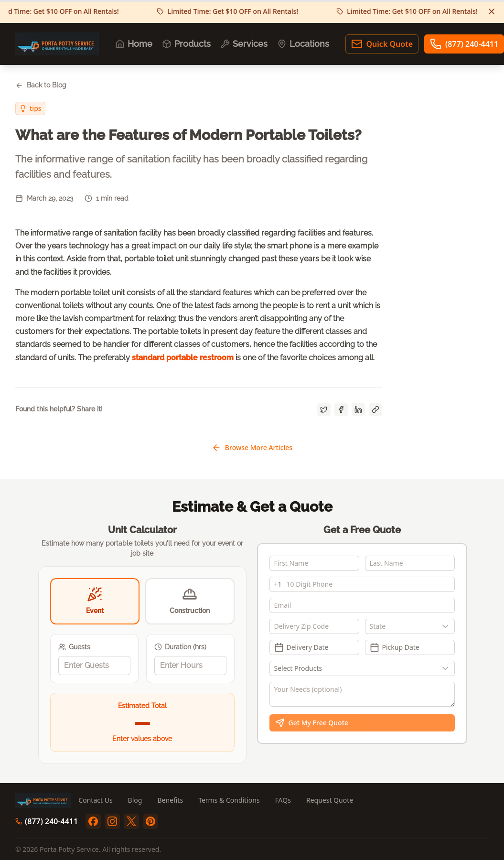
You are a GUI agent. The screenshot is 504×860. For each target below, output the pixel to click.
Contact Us (95, 800)
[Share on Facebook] (341, 409)
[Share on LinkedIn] (358, 409)
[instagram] (112, 821)
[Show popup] (448, 626)
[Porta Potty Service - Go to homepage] (57, 44)
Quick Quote (382, 44)
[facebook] (93, 821)
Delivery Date (301, 647)
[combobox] (410, 626)
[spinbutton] (94, 666)
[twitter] (131, 821)
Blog (135, 800)
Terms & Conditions (229, 800)
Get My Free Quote (312, 723)
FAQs (283, 800)
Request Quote (330, 800)
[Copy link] (375, 409)
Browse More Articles (252, 448)
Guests (74, 647)
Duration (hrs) (180, 647)
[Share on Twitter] (324, 409)
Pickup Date (395, 647)
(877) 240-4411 (47, 821)
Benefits (170, 800)
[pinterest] (150, 821)
